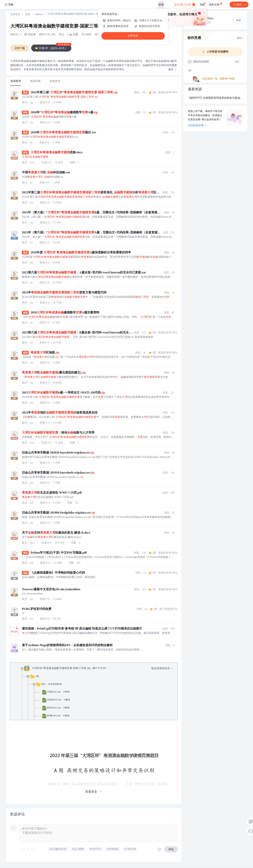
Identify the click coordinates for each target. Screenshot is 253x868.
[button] (173, 70)
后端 (28, 15)
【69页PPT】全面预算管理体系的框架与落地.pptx (215, 98)
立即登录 (133, 36)
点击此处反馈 (197, 126)
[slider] (28, 849)
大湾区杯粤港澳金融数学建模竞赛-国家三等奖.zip (60, 27)
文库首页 (15, 15)
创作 (239, 5)
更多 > (240, 38)
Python (39, 15)
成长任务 (216, 4)
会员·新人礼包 (185, 4)
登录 (161, 5)
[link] (15, 15)
